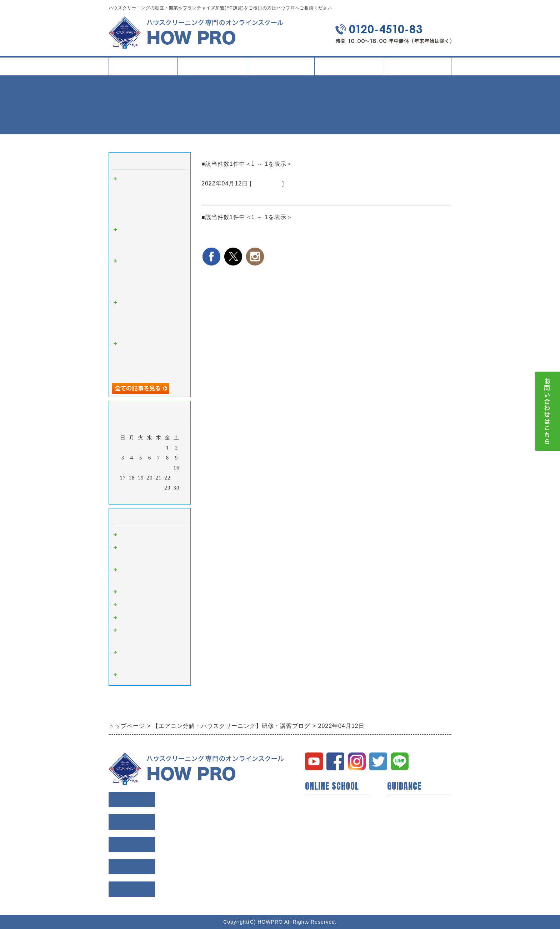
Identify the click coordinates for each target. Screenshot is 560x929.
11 (132, 468)
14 (159, 468)
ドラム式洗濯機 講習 (148, 618)
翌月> (164, 497)
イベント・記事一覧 (349, 66)
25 (132, 488)
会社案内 (417, 69)
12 (141, 468)
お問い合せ (401, 860)
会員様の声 (401, 814)
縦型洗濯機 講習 (142, 605)
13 (150, 468)
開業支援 (316, 814)
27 (150, 488)
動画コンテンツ (325, 837)
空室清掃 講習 (139, 675)
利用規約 (399, 837)
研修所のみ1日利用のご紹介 (244, 197)
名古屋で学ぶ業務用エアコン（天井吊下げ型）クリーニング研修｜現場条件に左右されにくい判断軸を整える (151, 198)
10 (123, 468)
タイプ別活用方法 (280, 69)
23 (177, 478)
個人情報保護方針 (410, 848)
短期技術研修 (322, 825)
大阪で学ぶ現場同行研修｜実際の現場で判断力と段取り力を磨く (151, 239)
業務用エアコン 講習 (148, 592)
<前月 (135, 497)
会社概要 (399, 825)
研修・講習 (267, 183)
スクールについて (211, 69)
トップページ (143, 66)
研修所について (325, 848)
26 (141, 488)
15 (168, 468)
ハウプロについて (328, 803)
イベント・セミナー (331, 860)
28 (159, 488)
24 (123, 488)
